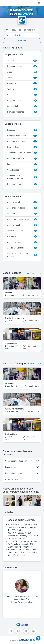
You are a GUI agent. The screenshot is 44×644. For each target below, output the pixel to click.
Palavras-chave (12, 479)
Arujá (22, 72)
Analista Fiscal (22, 225)
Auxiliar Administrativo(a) (22, 219)
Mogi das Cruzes (22, 100)
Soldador (22, 214)
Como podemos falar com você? (19, 461)
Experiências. (11, 467)
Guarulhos (22, 83)
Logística (22, 164)
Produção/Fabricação (22, 136)
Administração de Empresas (22, 153)
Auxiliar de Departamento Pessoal (22, 255)
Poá (22, 95)
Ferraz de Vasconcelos (22, 112)
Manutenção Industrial (22, 141)
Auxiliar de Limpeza (22, 242)
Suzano (22, 61)
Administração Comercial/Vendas (22, 177)
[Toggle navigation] (39, 3)
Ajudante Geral (22, 202)
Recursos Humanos (22, 184)
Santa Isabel (22, 106)
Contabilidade (22, 170)
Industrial (22, 130)
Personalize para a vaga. (15, 473)
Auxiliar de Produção (22, 208)
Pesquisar (22, 41)
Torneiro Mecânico (22, 231)
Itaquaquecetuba (22, 66)
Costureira (22, 236)
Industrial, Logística (22, 158)
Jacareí (22, 78)
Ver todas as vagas (34, 273)
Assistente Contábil (22, 248)
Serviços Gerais (22, 147)
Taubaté (22, 89)
